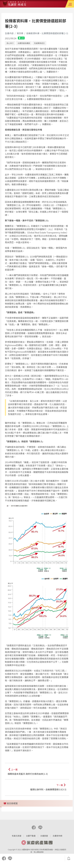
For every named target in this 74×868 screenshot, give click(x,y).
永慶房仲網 (57, 836)
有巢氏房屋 (17, 836)
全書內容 (9, 33)
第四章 (20, 33)
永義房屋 (44, 836)
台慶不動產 (31, 836)
